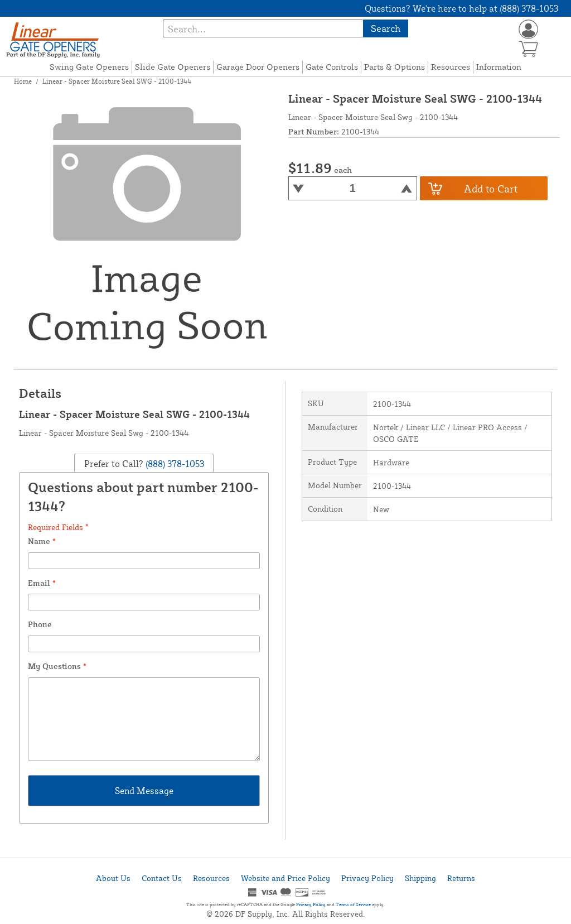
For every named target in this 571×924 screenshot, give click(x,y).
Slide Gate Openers (173, 67)
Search (386, 28)
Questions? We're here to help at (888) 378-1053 (461, 8)
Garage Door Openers (258, 67)
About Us (113, 878)
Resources (451, 67)
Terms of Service (353, 904)
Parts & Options (395, 67)
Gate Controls (332, 67)
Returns (461, 878)
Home (23, 81)
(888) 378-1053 (174, 463)
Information (499, 67)
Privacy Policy (367, 878)
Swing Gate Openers (89, 67)
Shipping (420, 878)
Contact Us (162, 878)
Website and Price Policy (285, 878)
